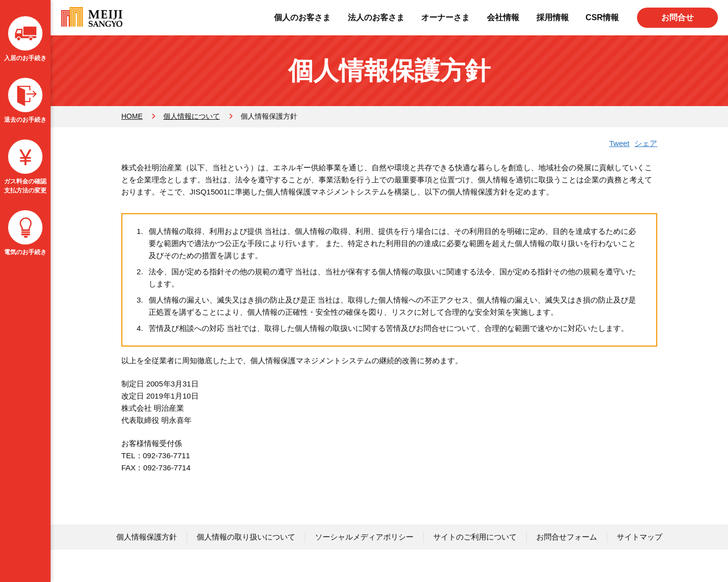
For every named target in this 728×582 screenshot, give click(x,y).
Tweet (619, 143)
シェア (646, 143)
